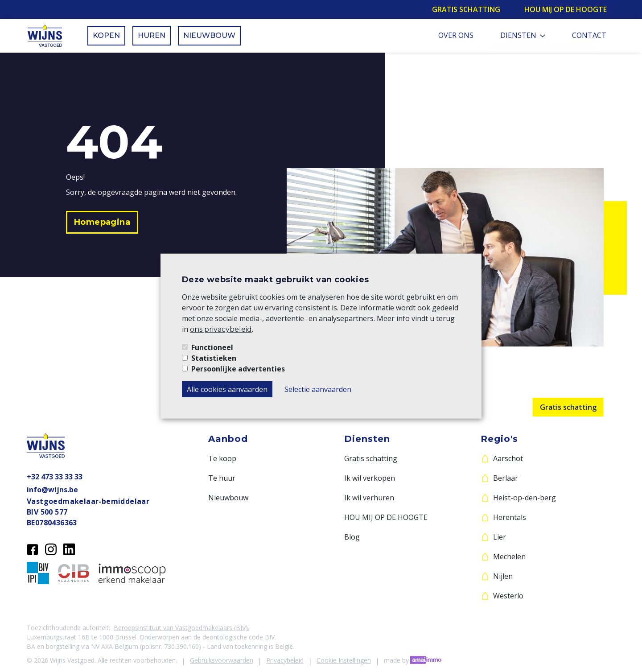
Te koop (222, 458)
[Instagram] (51, 549)
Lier (500, 537)
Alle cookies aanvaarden (227, 389)
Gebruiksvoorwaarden (222, 660)
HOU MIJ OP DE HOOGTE (386, 517)
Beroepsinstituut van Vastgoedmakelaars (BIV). (181, 628)
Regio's (499, 439)
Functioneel (212, 347)
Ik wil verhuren (369, 498)
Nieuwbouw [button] (209, 35)
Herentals (510, 517)
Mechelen (509, 557)
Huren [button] (152, 35)
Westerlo (508, 596)
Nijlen (503, 576)
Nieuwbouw (228, 498)
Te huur (222, 478)
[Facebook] (33, 549)
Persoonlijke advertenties (238, 369)
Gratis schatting (568, 407)
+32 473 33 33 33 (55, 477)
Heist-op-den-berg (525, 498)
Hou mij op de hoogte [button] (566, 9)
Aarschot (508, 458)
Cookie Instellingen (344, 660)
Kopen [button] (106, 35)
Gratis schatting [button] (466, 9)
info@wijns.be (52, 490)
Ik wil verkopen (370, 478)
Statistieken (214, 358)
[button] (102, 222)
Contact (589, 35)
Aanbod (228, 439)
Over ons (456, 35)
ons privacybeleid (221, 329)
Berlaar (506, 478)
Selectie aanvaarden (318, 389)
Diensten (523, 35)
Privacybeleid (285, 660)
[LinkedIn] (69, 549)
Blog (352, 537)
